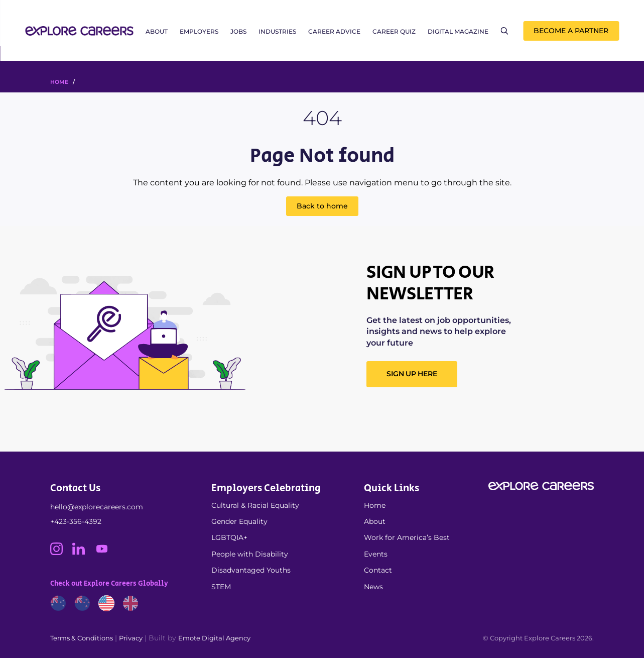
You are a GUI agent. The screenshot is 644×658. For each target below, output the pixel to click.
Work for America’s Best (407, 537)
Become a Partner (571, 31)
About (157, 31)
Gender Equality (239, 521)
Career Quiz (394, 31)
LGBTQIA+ (229, 537)
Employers (199, 31)
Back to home (322, 206)
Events (376, 554)
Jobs (238, 31)
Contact (378, 570)
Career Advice (334, 31)
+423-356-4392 (76, 521)
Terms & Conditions (82, 638)
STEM (221, 587)
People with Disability (250, 554)
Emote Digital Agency (214, 638)
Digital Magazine (458, 31)
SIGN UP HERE (412, 374)
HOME (59, 82)
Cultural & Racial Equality (255, 505)
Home (375, 505)
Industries (277, 31)
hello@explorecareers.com (97, 507)
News (373, 587)
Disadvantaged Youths (251, 570)
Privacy (131, 638)
